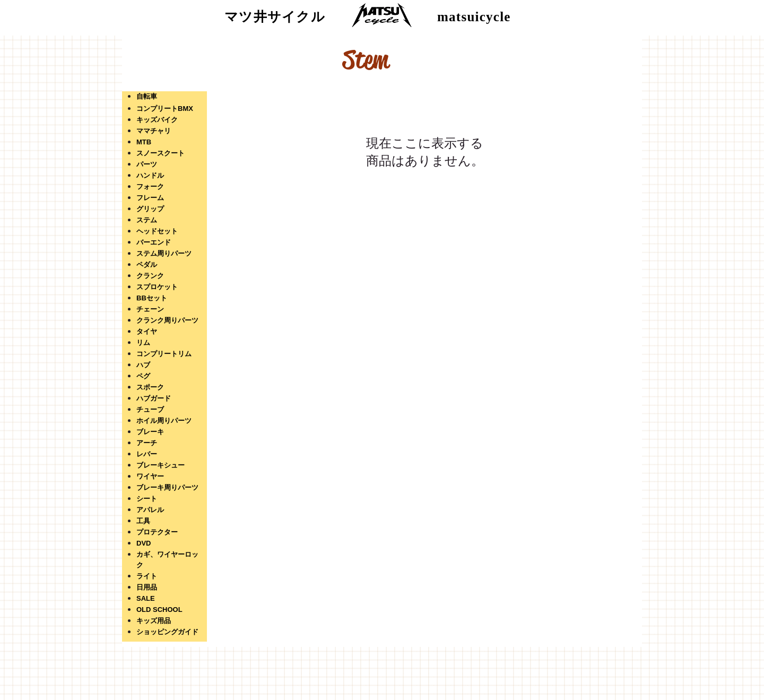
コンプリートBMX (165, 109)
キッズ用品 (154, 621)
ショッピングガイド (167, 632)
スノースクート (160, 153)
